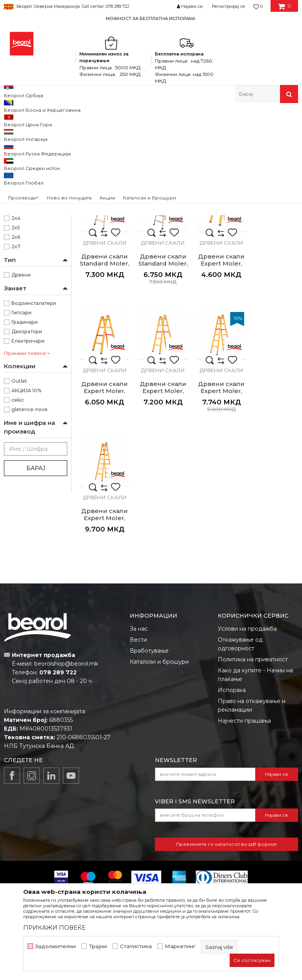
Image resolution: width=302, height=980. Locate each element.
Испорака (232, 729)
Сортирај (224, 133)
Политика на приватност (253, 699)
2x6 (16, 352)
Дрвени (21, 390)
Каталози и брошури (159, 701)
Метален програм (81, 120)
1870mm (22, 276)
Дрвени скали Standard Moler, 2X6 (274, 249)
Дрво (18, 201)
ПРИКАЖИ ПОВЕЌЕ (54, 927)
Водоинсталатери (34, 418)
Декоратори (27, 446)
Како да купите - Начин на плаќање (255, 714)
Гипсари (21, 427)
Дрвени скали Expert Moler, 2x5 (274, 375)
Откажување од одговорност (240, 683)
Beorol (11, 120)
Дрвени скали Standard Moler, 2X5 (217, 249)
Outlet (19, 496)
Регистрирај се (229, 6)
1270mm (22, 257)
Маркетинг (180, 946)
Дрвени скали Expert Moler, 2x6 (104, 500)
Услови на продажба (247, 668)
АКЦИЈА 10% (26, 505)
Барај (36, 583)
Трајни (98, 946)
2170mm (22, 286)
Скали (117, 120)
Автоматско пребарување (169, 133)
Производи (38, 120)
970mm (21, 295)
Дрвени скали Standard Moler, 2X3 (104, 249)
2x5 (16, 342)
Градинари (25, 437)
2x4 (16, 333)
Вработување (149, 690)
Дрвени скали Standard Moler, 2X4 (160, 249)
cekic (18, 515)
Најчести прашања (244, 760)
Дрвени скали (26, 171)
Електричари (28, 456)
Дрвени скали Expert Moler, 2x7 (160, 500)
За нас (139, 668)
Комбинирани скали (33, 161)
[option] (151, 18)
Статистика (136, 946)
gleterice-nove (29, 524)
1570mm (22, 267)
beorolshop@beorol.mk (66, 703)
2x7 (16, 361)
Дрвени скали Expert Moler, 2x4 (217, 375)
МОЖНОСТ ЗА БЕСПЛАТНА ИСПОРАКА (150, 18)
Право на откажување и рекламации (252, 745)
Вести (138, 679)
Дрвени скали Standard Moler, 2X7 (104, 375)
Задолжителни (55, 946)
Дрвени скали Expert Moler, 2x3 (160, 375)
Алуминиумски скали (35, 152)
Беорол (21, 229)
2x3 (16, 324)
